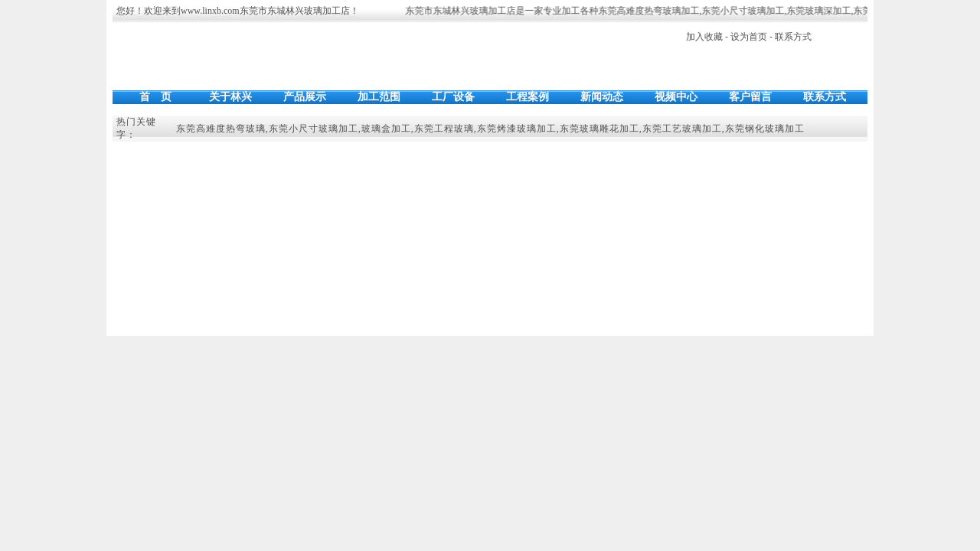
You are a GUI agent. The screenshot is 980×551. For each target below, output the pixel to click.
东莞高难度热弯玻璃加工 (650, 11)
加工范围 (379, 97)
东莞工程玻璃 (444, 129)
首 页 (155, 97)
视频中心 (676, 97)
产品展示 (305, 97)
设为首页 (749, 37)
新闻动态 (602, 97)
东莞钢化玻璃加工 (765, 129)
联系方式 (793, 37)
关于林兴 (230, 97)
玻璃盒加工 (386, 129)
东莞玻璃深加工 (820, 11)
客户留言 (750, 97)
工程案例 (528, 97)
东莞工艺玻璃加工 (682, 129)
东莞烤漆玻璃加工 (517, 129)
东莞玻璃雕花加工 (599, 129)
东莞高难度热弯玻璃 (221, 129)
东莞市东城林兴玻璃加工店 (295, 11)
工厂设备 (453, 97)
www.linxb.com (210, 11)
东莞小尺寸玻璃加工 (744, 11)
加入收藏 (704, 37)
